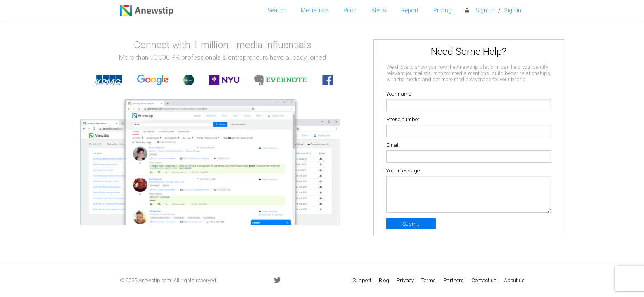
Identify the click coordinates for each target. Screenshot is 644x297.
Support (362, 280)
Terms (429, 280)
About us (514, 280)
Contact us (484, 280)
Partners (454, 280)
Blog (384, 280)
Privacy (405, 280)
